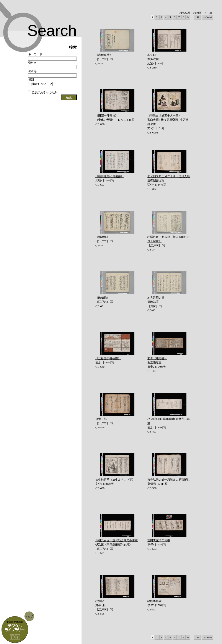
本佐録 (152, 55)
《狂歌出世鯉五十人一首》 (164, 116)
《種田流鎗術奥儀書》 (109, 176)
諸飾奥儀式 (154, 601)
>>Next (207, 17)
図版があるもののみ (43, 92)
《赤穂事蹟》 (104, 55)
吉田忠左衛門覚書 (159, 540)
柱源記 (100, 601)
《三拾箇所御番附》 (108, 358)
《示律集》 (102, 237)
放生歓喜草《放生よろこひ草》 (115, 480)
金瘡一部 (101, 419)
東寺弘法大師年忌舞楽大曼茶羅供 (169, 480)
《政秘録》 (102, 298)
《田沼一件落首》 (107, 116)
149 (197, 17)
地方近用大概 (156, 298)
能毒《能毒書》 (157, 358)
